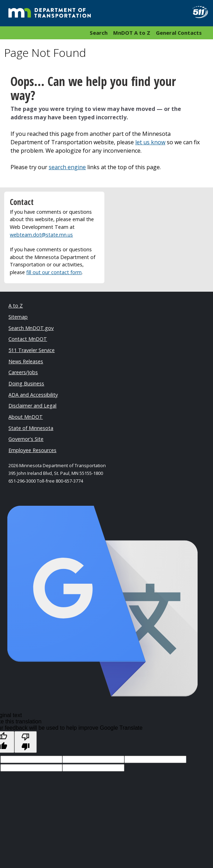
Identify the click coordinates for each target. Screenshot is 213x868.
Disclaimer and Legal (32, 406)
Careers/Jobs (23, 372)
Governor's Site (26, 439)
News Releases (26, 361)
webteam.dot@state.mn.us (41, 235)
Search (99, 33)
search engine (67, 167)
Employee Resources (32, 450)
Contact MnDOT (28, 339)
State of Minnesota (31, 428)
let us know (150, 142)
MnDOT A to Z (132, 33)
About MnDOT (26, 417)
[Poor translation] (26, 742)
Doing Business (26, 383)
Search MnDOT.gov (31, 328)
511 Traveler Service (32, 350)
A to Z (16, 306)
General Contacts (179, 33)
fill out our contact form (54, 272)
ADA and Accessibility (33, 395)
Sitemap (18, 317)
